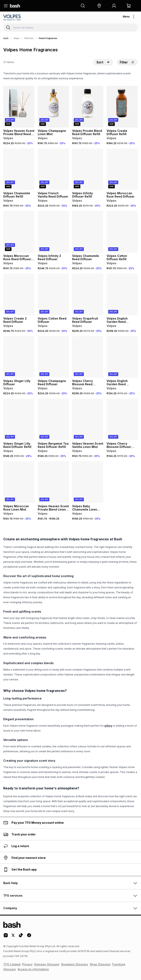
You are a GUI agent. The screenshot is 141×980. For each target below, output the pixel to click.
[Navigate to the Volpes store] (12, 17)
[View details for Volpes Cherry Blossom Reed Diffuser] (88, 357)
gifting (108, 726)
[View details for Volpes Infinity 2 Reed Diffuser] (53, 232)
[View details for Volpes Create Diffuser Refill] (122, 107)
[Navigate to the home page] (15, 6)
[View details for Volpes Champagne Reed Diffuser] (53, 357)
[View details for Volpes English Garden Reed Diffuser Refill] (122, 357)
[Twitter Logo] (13, 937)
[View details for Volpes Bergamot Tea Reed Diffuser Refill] (53, 419)
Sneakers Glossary (75, 964)
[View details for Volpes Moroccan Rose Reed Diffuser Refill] (19, 232)
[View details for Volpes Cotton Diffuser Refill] (122, 232)
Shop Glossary (100, 964)
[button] (99, 6)
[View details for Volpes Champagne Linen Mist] (53, 107)
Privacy (27, 964)
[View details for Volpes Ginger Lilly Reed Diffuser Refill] (19, 419)
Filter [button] (127, 62)
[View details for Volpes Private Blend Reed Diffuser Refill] (88, 107)
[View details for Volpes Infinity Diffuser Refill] (88, 169)
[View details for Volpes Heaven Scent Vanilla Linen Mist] (88, 419)
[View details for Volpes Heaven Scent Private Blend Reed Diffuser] (19, 107)
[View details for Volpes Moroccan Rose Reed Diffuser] (122, 169)
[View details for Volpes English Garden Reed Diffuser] (122, 294)
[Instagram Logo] (6, 937)
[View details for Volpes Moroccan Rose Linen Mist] (19, 482)
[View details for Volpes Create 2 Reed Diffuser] (19, 294)
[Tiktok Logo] (21, 937)
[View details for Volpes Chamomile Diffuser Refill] (19, 169)
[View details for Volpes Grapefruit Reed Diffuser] (88, 294)
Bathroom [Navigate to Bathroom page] (29, 38)
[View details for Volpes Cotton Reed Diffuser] (53, 294)
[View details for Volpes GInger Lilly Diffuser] (19, 357)
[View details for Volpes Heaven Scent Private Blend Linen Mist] (53, 482)
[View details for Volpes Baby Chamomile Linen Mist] (88, 482)
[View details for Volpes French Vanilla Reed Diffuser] (53, 169)
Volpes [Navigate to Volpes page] (16, 38)
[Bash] (6, 38)
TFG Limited (12, 964)
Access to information (33, 969)
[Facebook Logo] (29, 937)
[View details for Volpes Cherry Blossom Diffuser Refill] (122, 419)
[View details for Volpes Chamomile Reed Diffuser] (88, 232)
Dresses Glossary (47, 964)
